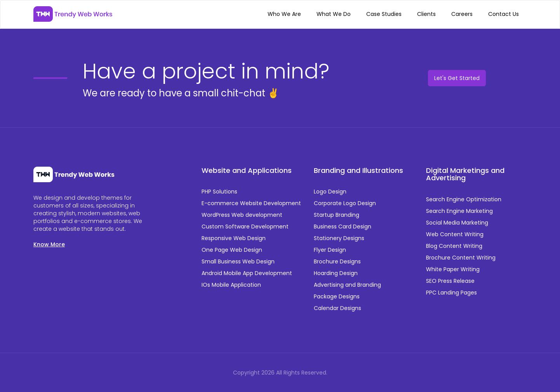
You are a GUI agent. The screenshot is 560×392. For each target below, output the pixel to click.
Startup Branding (337, 215)
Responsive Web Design (234, 238)
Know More (49, 244)
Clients (426, 14)
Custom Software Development (245, 226)
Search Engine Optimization (464, 199)
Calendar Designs (337, 308)
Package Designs (337, 296)
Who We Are (284, 14)
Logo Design (330, 192)
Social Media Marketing (457, 223)
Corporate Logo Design (345, 203)
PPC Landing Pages (451, 293)
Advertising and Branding (347, 285)
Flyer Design (330, 250)
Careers (462, 14)
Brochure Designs (337, 261)
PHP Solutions (219, 192)
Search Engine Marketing (459, 211)
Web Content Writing (455, 234)
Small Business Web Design (238, 261)
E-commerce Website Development (251, 203)
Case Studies (384, 14)
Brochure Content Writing (461, 258)
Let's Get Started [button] (457, 78)
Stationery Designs (339, 238)
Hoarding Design (336, 273)
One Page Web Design (232, 250)
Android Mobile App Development (247, 273)
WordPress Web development (242, 215)
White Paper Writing (453, 269)
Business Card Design (343, 226)
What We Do (334, 14)
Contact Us (503, 14)
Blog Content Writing (454, 246)
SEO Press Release (450, 281)
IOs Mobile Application (231, 285)
